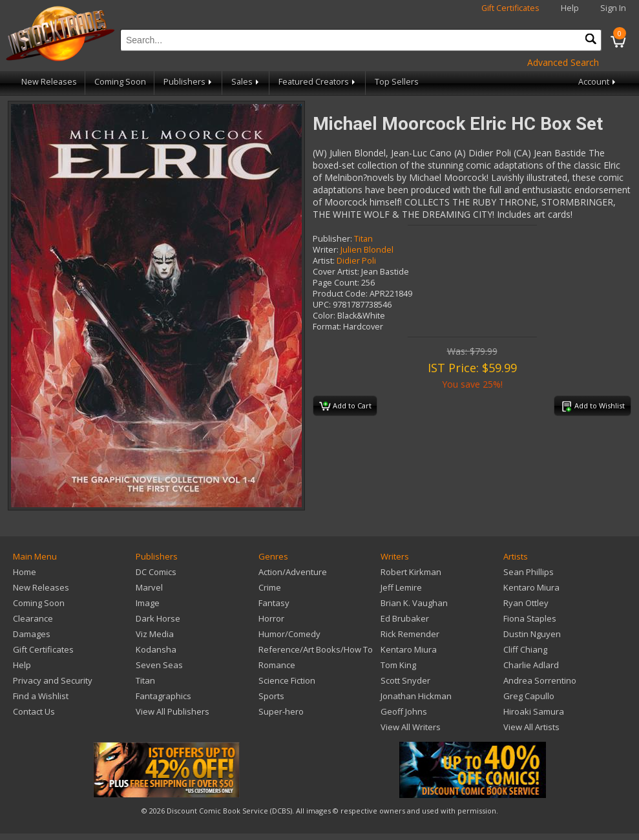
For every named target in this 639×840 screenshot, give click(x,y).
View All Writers (411, 727)
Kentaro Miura (409, 649)
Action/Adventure (293, 572)
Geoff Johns (404, 711)
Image (148, 603)
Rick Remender (410, 634)
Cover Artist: (336, 272)
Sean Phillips (529, 572)
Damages (32, 634)
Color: (324, 316)
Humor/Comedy (289, 634)
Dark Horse (158, 618)
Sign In (613, 8)
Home (25, 572)
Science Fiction (287, 680)
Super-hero (281, 711)
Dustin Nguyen (532, 634)
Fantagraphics (163, 696)
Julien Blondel (367, 250)
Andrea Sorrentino (540, 680)
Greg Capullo (529, 696)
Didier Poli (356, 261)
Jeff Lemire (401, 587)
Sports (271, 696)
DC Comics (156, 572)
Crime (270, 587)
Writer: (326, 250)
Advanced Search (563, 62)
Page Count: (336, 283)
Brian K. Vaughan (414, 603)
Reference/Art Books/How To (316, 649)
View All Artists (531, 727)
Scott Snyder (405, 680)
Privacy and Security (53, 680)
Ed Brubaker (405, 618)
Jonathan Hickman (416, 696)
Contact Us (34, 711)
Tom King (398, 665)
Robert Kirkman (411, 572)
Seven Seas (159, 665)
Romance (277, 665)
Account (598, 82)
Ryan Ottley (526, 603)
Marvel (149, 587)
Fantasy (274, 603)
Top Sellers (397, 82)
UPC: (322, 305)
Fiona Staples (530, 618)
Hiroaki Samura (534, 711)
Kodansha (156, 649)
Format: (327, 327)
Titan (363, 239)
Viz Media (155, 634)
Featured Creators (318, 82)
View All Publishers (173, 711)
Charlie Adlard (531, 665)
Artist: (324, 261)
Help (570, 8)
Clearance (33, 618)
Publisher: (332, 239)
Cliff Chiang (525, 649)
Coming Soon (120, 82)
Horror (271, 618)
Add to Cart (345, 406)
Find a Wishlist (41, 696)
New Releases (49, 82)
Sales (246, 82)
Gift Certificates (510, 8)
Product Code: (340, 294)
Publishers (189, 82)
